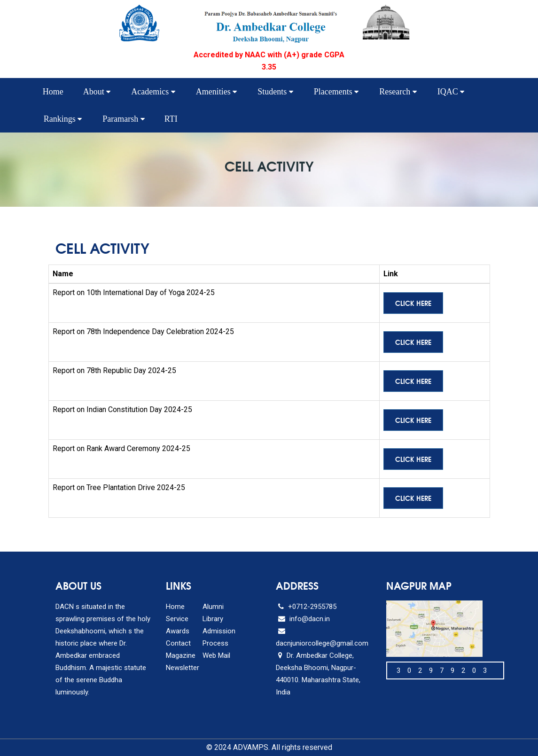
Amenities (217, 92)
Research (398, 92)
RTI (171, 119)
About (97, 92)
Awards (178, 631)
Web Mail (216, 655)
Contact (178, 643)
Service (177, 619)
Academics (153, 92)
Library (213, 619)
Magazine (181, 655)
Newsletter (183, 668)
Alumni (213, 607)
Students (275, 92)
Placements (336, 92)
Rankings (63, 119)
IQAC (451, 92)
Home (53, 92)
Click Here (413, 303)
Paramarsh (123, 119)
